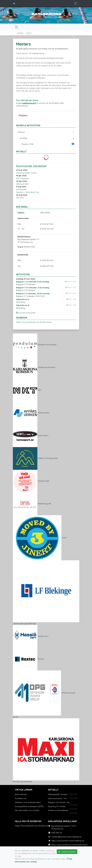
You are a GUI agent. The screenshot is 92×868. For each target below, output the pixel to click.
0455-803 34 (57, 833)
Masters (29, 33)
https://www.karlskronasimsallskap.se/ (68, 841)
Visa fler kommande (26, 313)
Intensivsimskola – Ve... (58, 798)
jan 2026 (23, 138)
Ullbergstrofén (22, 184)
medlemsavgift (29, 103)
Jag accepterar (67, 852)
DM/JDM (20, 198)
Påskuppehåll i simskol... (58, 794)
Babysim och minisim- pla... (59, 802)
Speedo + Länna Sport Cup (28, 192)
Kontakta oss (21, 798)
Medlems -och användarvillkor (28, 802)
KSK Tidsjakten (22, 178)
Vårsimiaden (21, 189)
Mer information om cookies (27, 810)
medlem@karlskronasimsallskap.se (66, 837)
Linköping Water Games (26, 173)
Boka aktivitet (21, 794)
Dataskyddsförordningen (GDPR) (29, 806)
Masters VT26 (48, 144)
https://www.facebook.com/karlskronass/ (34, 322)
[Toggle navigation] (76, 3)
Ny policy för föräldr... (57, 806)
